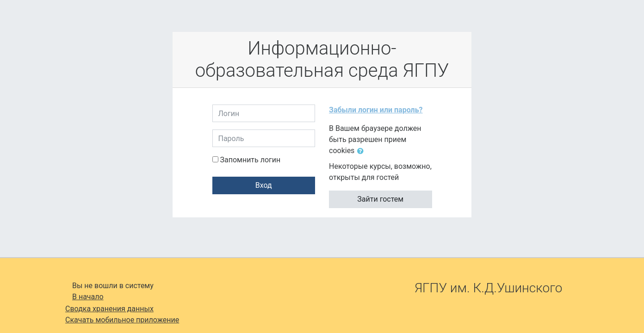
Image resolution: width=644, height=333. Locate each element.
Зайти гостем (380, 199)
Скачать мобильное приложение (122, 320)
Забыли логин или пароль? (376, 110)
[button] (362, 151)
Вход (264, 185)
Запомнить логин (250, 160)
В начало (88, 297)
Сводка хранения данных (109, 309)
